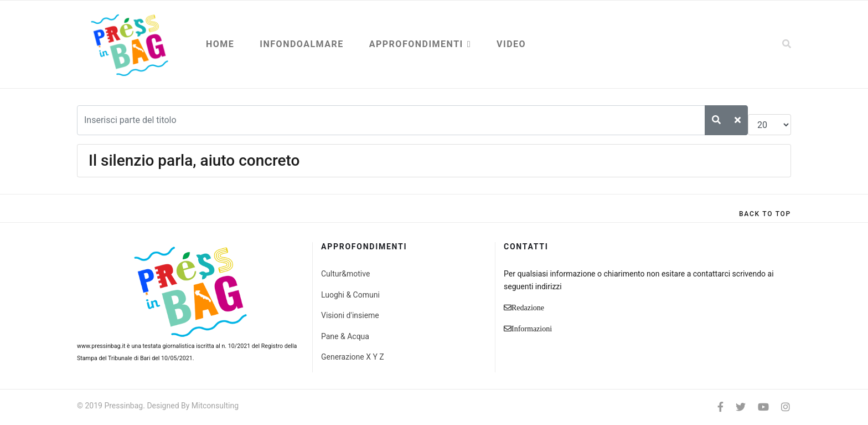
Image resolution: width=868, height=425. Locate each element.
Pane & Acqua (345, 336)
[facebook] (720, 407)
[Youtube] (763, 407)
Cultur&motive (345, 274)
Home (220, 44)
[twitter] (741, 407)
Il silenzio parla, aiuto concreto (194, 160)
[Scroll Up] (765, 214)
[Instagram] (786, 407)
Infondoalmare (301, 44)
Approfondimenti (416, 44)
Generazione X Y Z (353, 357)
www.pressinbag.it (101, 346)
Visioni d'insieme (350, 315)
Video (511, 44)
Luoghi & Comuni (350, 295)
